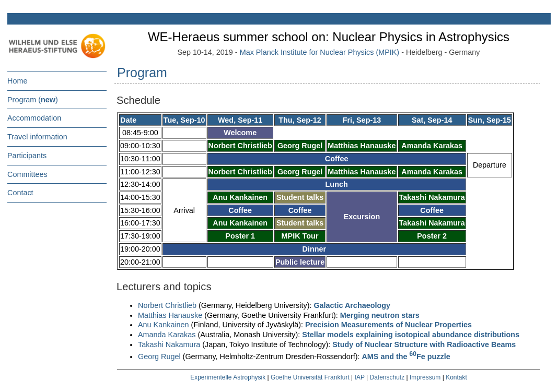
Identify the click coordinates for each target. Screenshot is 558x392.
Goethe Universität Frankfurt (310, 377)
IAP (360, 377)
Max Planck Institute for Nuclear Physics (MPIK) (320, 52)
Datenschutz (387, 377)
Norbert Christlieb (167, 305)
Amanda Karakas (167, 335)
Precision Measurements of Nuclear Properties (388, 325)
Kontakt (456, 377)
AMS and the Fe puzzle (406, 357)
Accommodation (34, 118)
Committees (27, 174)
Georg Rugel (159, 357)
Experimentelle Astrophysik (228, 377)
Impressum (425, 377)
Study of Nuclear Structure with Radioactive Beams (424, 345)
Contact (20, 193)
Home (17, 81)
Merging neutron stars (380, 315)
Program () (33, 100)
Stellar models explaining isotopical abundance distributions (411, 335)
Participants (27, 156)
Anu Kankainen (164, 325)
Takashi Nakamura (169, 345)
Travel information (37, 137)
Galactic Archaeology (352, 305)
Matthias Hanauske (170, 315)
